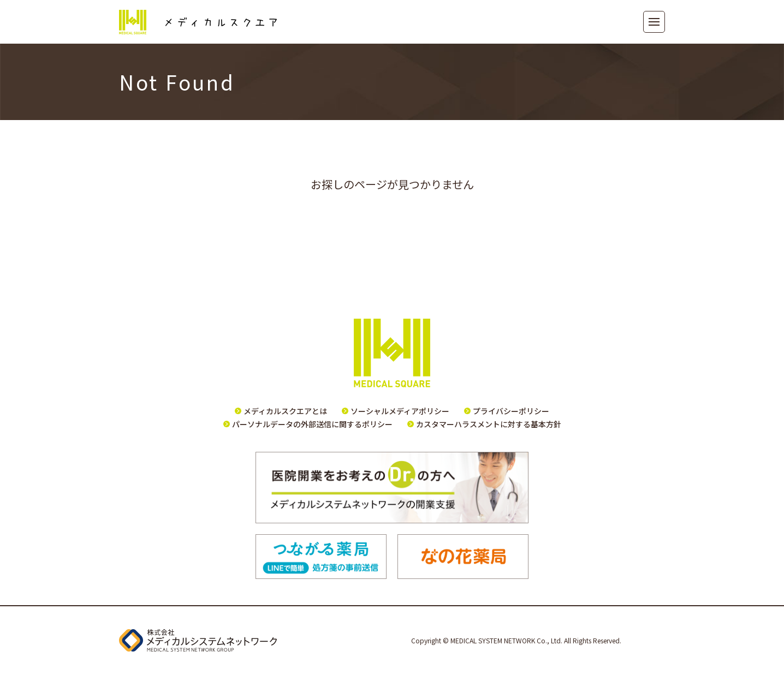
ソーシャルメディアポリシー (400, 411)
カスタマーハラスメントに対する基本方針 (489, 424)
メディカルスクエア (198, 22)
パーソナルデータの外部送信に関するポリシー (312, 424)
